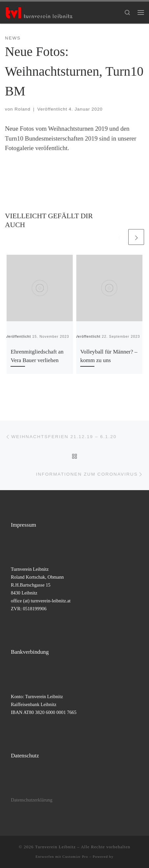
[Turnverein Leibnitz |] (39, 12)
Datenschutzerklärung (32, 800)
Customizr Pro (75, 856)
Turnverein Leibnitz (55, 847)
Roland (22, 109)
